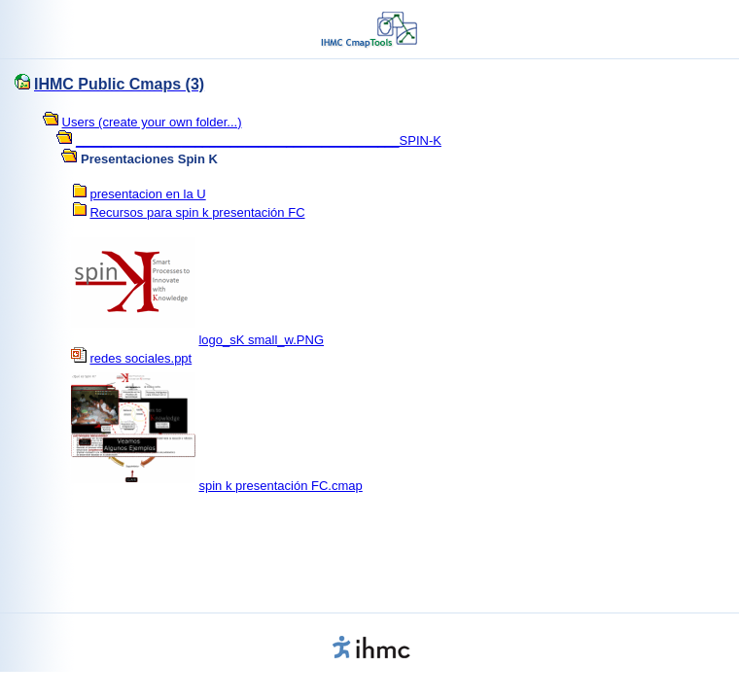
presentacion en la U (147, 194)
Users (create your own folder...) (152, 122)
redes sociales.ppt (141, 358)
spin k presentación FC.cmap (280, 486)
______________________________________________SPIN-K (259, 140)
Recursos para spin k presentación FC (197, 212)
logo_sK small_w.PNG (261, 340)
